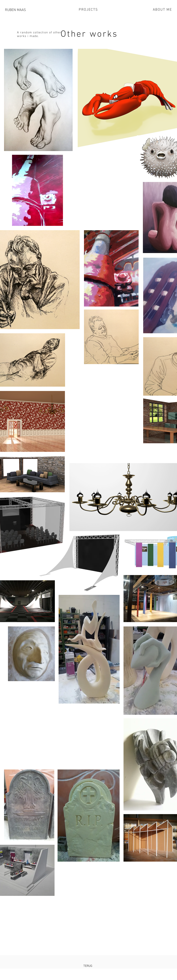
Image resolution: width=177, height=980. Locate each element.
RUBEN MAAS (15, 10)
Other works (89, 34)
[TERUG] (88, 966)
